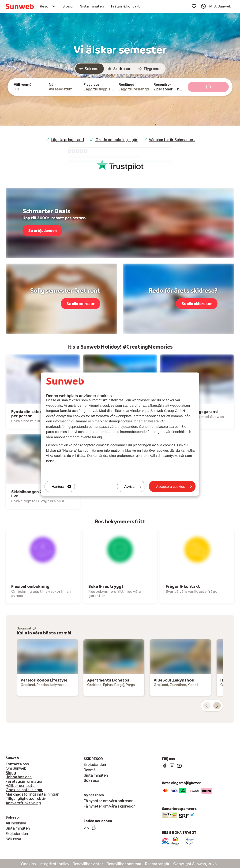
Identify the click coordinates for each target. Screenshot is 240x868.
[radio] (90, 69)
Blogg (11, 773)
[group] (120, 69)
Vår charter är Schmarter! (172, 140)
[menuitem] (20, 6)
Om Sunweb (16, 768)
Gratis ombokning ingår (116, 140)
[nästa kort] (217, 706)
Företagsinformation (24, 781)
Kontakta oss (17, 764)
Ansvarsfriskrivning (23, 803)
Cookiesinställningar (24, 790)
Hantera (62, 486)
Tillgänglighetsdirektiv (26, 798)
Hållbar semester (21, 786)
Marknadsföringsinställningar (32, 794)
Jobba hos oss (19, 777)
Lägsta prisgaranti (67, 140)
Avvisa (133, 486)
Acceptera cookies (174, 486)
